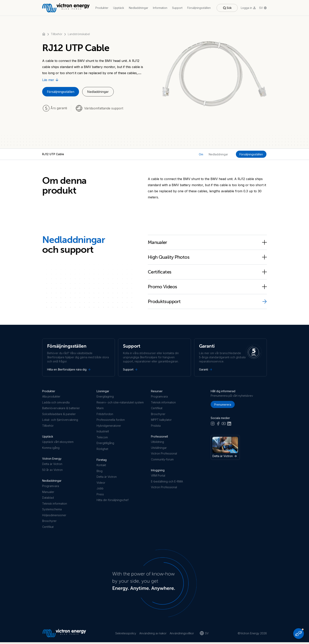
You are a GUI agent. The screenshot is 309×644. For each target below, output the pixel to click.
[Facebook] (218, 425)
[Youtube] (224, 425)
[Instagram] (213, 425)
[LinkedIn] (229, 425)
